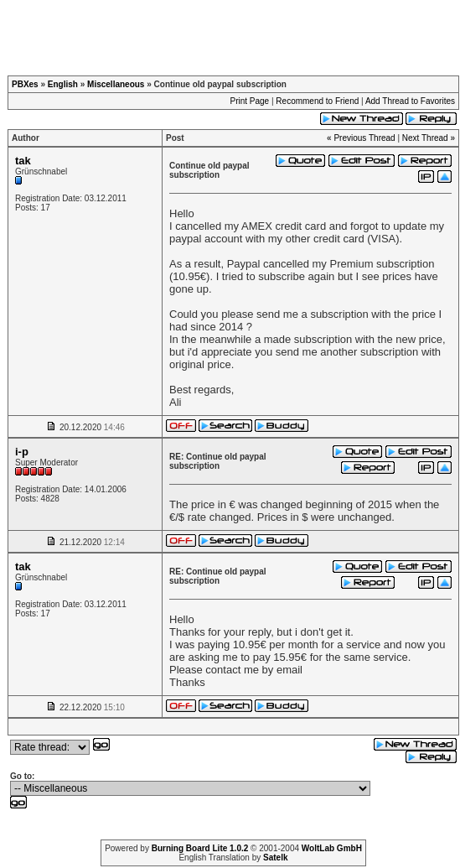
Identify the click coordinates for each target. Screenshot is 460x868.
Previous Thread (364, 138)
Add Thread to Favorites (410, 101)
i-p (22, 452)
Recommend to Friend (317, 101)
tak (23, 161)
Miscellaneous (116, 84)
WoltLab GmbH (332, 848)
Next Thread (425, 138)
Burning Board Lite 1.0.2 (200, 848)
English (63, 84)
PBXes (25, 84)
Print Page (249, 101)
